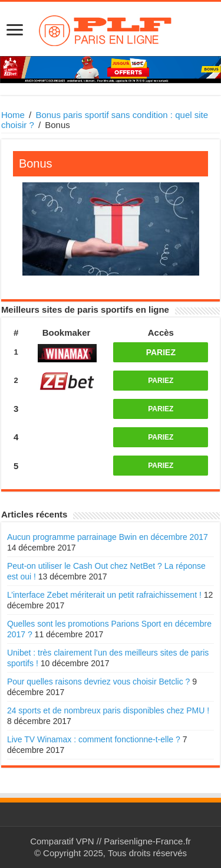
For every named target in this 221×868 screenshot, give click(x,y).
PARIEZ (161, 352)
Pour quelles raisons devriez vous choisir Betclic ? (98, 682)
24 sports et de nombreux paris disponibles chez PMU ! (108, 710)
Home (13, 115)
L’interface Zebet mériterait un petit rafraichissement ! (104, 595)
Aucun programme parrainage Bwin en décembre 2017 (108, 537)
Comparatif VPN (62, 841)
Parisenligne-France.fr (147, 841)
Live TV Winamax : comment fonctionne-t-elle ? (94, 739)
